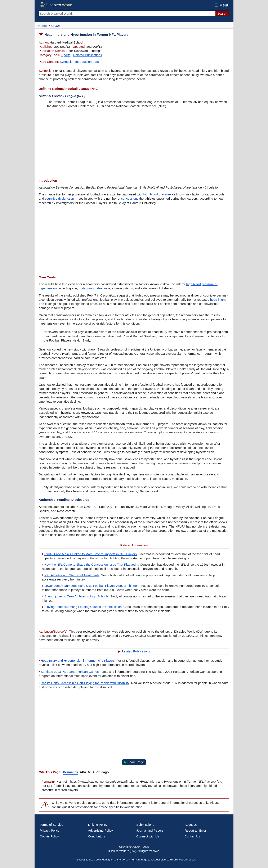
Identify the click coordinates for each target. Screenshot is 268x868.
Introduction (83, 62)
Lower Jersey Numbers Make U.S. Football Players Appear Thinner (91, 586)
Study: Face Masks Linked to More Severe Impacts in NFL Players (91, 554)
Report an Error (195, 830)
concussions (130, 198)
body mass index (91, 288)
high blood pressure (157, 194)
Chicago (102, 772)
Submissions (145, 825)
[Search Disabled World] (127, 13)
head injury (218, 300)
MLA (91, 772)
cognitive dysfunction (59, 198)
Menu (221, 5)
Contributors (97, 836)
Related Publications (88, 55)
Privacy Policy (50, 830)
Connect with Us (148, 836)
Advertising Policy (100, 830)
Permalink (71, 772)
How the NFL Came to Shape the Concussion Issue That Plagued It (91, 564)
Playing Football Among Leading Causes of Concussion (83, 607)
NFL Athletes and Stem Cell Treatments (72, 575)
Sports (66, 55)
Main (98, 62)
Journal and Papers (150, 830)
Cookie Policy (49, 836)
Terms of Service (52, 825)
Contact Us (192, 836)
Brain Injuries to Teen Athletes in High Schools (77, 596)
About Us (191, 825)
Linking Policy (98, 825)
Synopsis (66, 62)
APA (83, 772)
